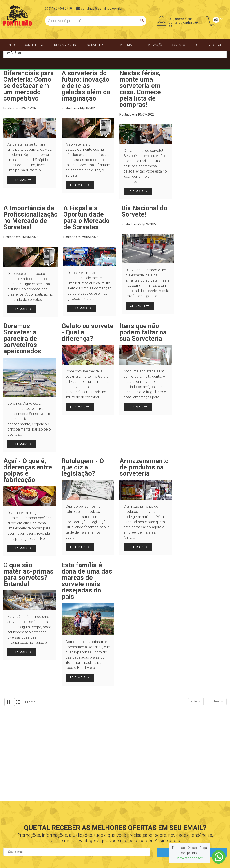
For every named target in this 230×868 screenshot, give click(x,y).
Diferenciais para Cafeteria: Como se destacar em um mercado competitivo (29, 86)
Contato (178, 45)
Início (12, 45)
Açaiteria (126, 45)
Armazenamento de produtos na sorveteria (144, 467)
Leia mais (22, 180)
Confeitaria (35, 45)
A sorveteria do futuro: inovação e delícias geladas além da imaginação (86, 86)
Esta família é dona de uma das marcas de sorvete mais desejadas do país (87, 581)
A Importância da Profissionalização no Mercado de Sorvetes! (31, 218)
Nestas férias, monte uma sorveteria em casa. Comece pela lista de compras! (140, 89)
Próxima (219, 702)
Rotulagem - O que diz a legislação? (83, 467)
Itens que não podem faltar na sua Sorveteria (143, 332)
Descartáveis (67, 45)
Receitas (215, 45)
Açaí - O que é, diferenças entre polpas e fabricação (28, 470)
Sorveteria (98, 45)
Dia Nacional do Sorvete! (144, 211)
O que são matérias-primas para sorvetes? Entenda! (28, 574)
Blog (197, 45)
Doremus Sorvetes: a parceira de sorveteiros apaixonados (22, 339)
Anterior (196, 702)
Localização (153, 45)
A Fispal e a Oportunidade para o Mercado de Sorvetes (86, 218)
